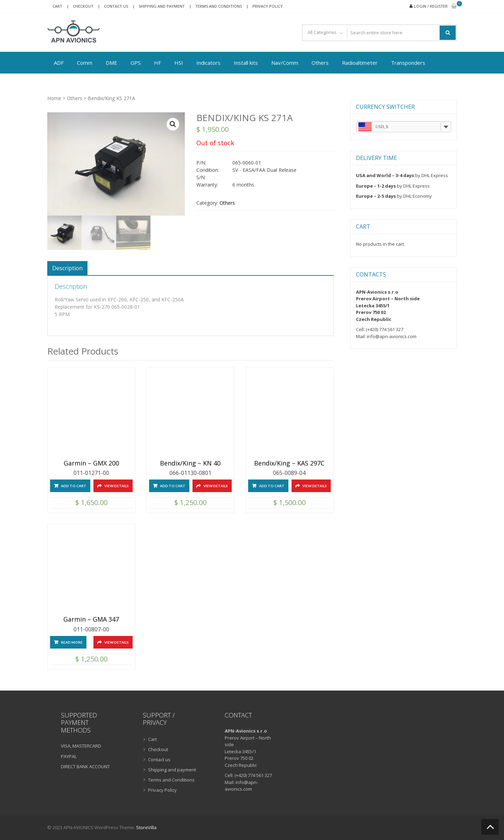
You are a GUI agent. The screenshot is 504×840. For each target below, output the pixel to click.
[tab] (67, 268)
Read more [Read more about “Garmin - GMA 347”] (72, 642)
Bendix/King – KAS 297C (289, 463)
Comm (85, 63)
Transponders (408, 63)
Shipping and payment (162, 6)
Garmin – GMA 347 (91, 619)
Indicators (208, 63)
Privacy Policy (268, 6)
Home (54, 98)
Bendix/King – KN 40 (190, 463)
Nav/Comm (285, 63)
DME (111, 63)
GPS (136, 63)
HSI (179, 63)
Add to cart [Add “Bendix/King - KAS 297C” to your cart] (272, 486)
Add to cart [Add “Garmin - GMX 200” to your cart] (74, 486)
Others (320, 63)
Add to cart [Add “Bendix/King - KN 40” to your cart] (173, 486)
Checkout (83, 6)
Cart (57, 6)
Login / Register (431, 6)
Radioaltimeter (360, 63)
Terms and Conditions (219, 6)
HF (157, 63)
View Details (117, 486)
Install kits (246, 63)
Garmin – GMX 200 (91, 463)
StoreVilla (146, 827)
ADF (59, 63)
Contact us (116, 6)
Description (67, 268)
